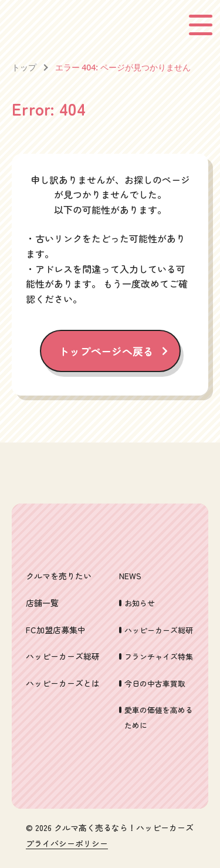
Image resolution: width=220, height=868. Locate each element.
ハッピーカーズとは (63, 683)
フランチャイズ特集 (159, 656)
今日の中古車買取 (155, 683)
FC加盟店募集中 (56, 630)
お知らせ (140, 603)
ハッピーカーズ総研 (63, 656)
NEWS (130, 576)
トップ (24, 67)
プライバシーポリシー (67, 844)
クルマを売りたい (59, 576)
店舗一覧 (42, 603)
